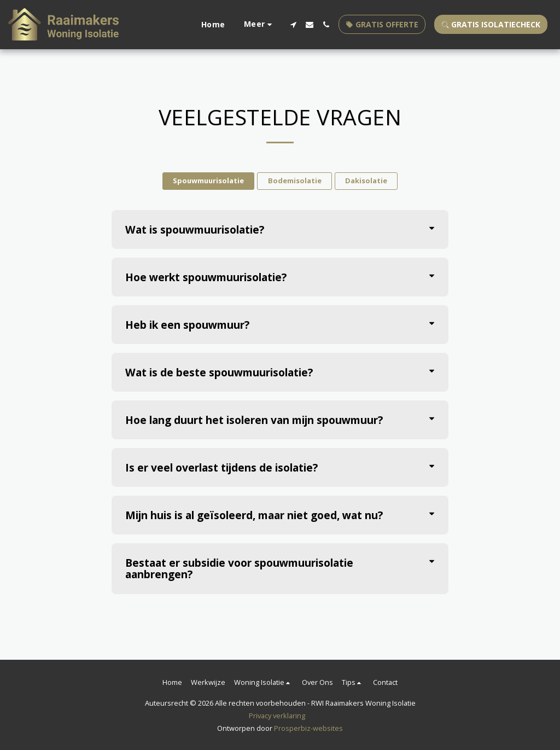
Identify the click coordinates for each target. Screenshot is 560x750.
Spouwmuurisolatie (208, 181)
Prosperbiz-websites (308, 728)
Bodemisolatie (295, 181)
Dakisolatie (366, 181)
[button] (293, 25)
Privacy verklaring (277, 716)
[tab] (280, 229)
